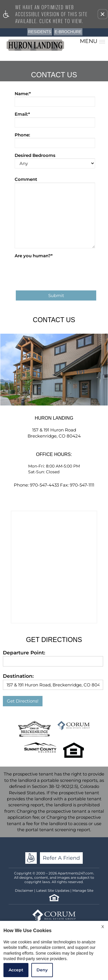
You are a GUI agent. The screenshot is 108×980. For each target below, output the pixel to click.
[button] (103, 14)
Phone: (22, 135)
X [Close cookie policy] (103, 927)
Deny (42, 970)
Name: (23, 94)
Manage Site (83, 890)
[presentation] (58, 270)
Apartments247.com (76, 873)
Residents (40, 32)
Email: (22, 114)
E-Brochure (68, 32)
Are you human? (34, 256)
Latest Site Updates (53, 890)
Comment (26, 179)
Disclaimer (24, 890)
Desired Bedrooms (35, 155)
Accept (16, 970)
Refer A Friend (61, 858)
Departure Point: (24, 653)
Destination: (18, 676)
